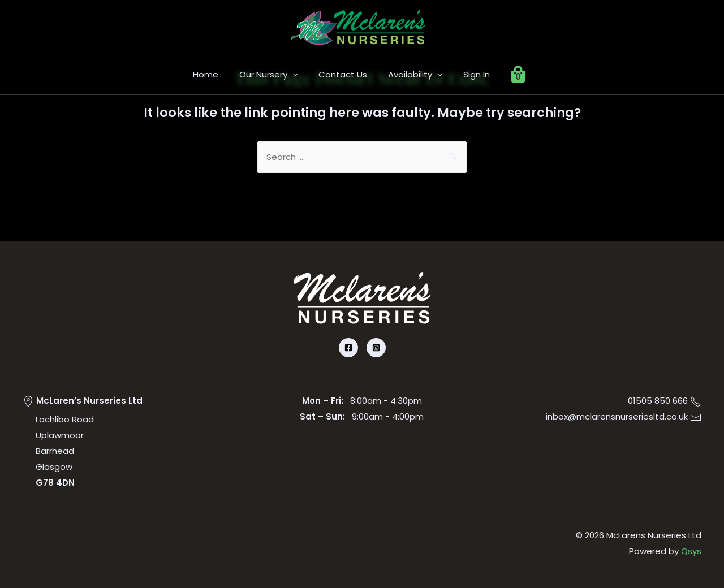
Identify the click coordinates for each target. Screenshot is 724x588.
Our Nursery (269, 74)
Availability (408, 74)
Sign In (471, 74)
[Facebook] (348, 348)
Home (215, 74)
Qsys (691, 552)
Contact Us (345, 74)
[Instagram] (376, 348)
